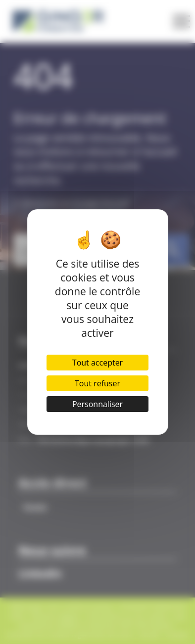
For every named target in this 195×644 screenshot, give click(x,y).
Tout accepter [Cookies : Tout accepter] (97, 363)
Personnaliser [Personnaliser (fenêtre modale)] (97, 404)
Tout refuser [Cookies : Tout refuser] (97, 383)
